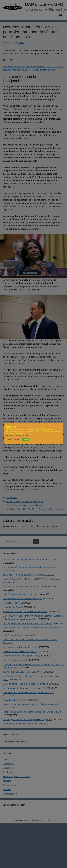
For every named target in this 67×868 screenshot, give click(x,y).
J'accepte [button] (26, 439)
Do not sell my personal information (18, 435)
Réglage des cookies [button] (14, 439)
